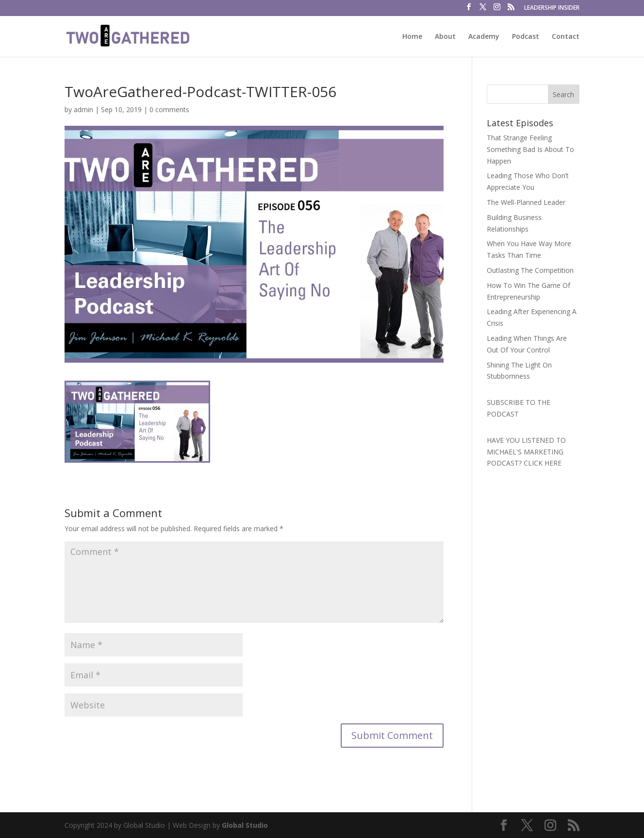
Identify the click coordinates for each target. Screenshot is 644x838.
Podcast (526, 37)
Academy (484, 37)
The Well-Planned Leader (526, 202)
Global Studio (245, 825)
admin (83, 109)
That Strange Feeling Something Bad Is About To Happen (530, 149)
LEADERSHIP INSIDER (552, 8)
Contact (566, 37)
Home (412, 37)
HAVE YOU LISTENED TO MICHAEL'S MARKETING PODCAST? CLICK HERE (526, 452)
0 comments (169, 109)
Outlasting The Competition (530, 270)
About (445, 37)
